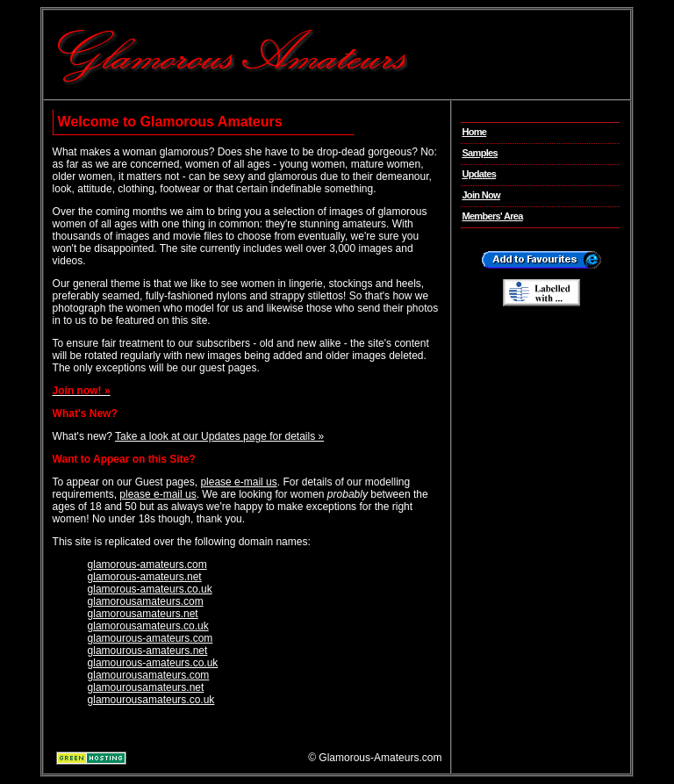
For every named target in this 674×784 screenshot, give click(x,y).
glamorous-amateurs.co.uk (150, 589)
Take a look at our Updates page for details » (219, 436)
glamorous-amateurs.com (147, 565)
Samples (480, 153)
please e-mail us (238, 482)
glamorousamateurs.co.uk (148, 626)
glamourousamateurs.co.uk (151, 700)
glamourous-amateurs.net (148, 651)
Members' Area (492, 216)
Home (474, 132)
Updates (479, 174)
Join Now (481, 195)
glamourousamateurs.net (146, 687)
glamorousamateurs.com (146, 601)
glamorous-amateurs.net (145, 577)
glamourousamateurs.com (149, 675)
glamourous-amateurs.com (151, 638)
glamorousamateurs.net (143, 614)
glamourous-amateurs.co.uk (153, 663)
